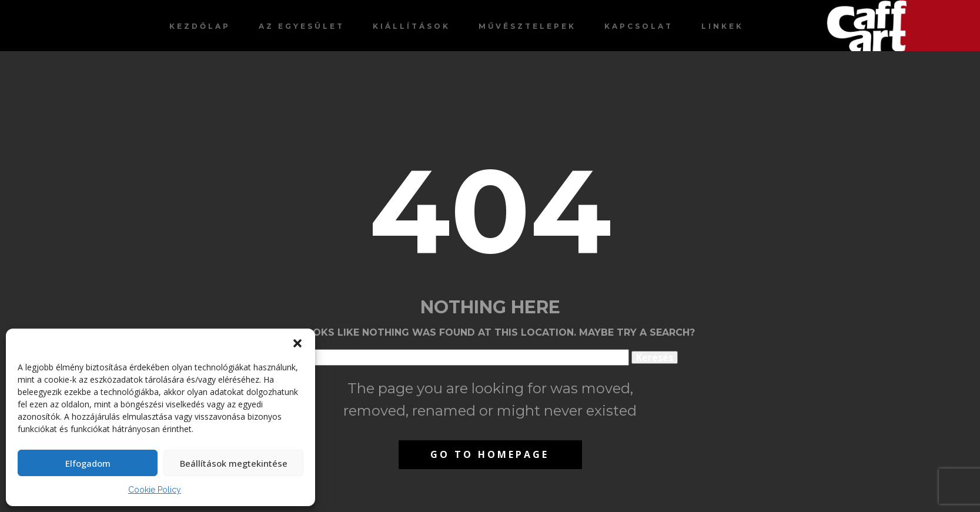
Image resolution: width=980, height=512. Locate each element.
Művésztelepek (527, 26)
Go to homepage (490, 454)
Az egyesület (302, 26)
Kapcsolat (639, 26)
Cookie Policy (155, 490)
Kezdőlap (200, 26)
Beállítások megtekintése (234, 463)
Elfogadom (88, 463)
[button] (297, 343)
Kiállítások (412, 26)
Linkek (723, 26)
